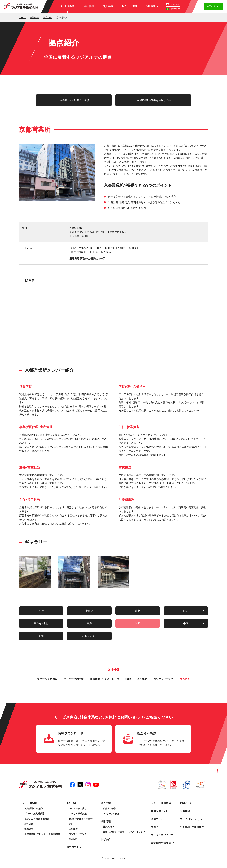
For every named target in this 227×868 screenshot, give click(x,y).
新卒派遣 (29, 824)
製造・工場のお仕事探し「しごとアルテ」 (122, 832)
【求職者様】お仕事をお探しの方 (153, 100)
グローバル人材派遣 (34, 814)
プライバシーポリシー (192, 819)
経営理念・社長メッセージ (105, 679)
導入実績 (108, 6)
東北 (138, 611)
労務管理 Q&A (159, 811)
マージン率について (162, 835)
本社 (41, 611)
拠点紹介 (185, 679)
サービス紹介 (67, 6)
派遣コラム (157, 819)
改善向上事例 (110, 809)
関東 (186, 611)
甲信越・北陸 (41, 623)
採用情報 (152, 6)
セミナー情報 (129, 6)
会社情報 (89, 6)
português (173, 9)
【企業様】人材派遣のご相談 (74, 100)
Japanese (173, 4)
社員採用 (107, 827)
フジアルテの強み (47, 679)
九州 (41, 636)
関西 (138, 623)
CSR (128, 679)
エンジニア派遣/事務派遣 (37, 819)
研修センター (89, 636)
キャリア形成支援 (74, 679)
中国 (186, 623)
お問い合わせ (213, 6)
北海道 (89, 611)
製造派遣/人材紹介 (34, 809)
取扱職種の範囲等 (161, 843)
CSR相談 (185, 811)
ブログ (155, 827)
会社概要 (142, 679)
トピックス (107, 840)
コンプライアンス (163, 679)
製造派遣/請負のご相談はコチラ (87, 258)
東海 (89, 623)
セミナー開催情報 (161, 803)
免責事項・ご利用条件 (192, 827)
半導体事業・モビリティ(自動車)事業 (42, 834)
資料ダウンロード (77, 847)
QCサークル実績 (111, 814)
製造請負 (29, 829)
